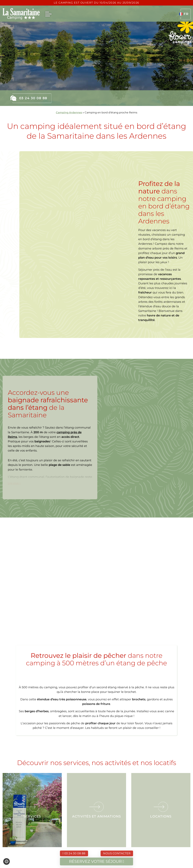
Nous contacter (117, 853)
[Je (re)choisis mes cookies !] (6, 861)
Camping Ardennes (69, 113)
